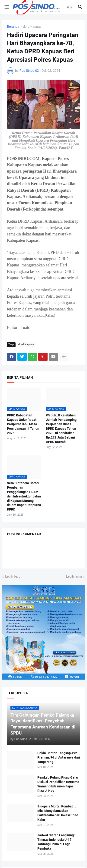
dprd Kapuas (32, 27)
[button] (6, 7)
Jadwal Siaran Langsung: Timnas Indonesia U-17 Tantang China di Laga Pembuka (56, 842)
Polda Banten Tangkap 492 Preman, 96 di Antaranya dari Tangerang (59, 757)
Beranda (13, 27)
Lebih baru (13, 576)
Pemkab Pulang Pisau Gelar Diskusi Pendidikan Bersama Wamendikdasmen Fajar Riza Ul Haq (58, 784)
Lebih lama (74, 576)
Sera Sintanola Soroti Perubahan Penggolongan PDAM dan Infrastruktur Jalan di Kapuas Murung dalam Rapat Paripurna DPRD (24, 496)
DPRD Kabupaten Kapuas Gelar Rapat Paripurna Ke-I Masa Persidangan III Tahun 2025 (23, 424)
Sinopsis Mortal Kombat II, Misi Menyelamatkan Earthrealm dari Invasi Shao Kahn (58, 813)
